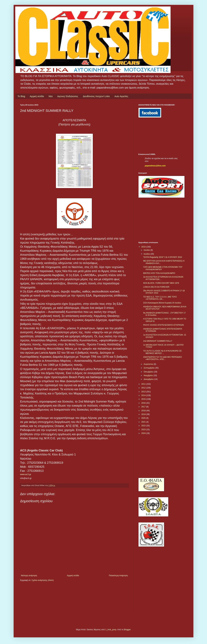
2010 (144, 247)
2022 (144, 426)
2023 (144, 430)
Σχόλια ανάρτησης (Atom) (43, 580)
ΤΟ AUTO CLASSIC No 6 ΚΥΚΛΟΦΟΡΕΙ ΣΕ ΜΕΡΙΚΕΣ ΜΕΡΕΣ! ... (162, 352)
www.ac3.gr (26, 474)
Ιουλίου (147, 254)
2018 (144, 411)
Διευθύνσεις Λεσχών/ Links (96, 96)
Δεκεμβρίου (149, 379)
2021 (144, 422)
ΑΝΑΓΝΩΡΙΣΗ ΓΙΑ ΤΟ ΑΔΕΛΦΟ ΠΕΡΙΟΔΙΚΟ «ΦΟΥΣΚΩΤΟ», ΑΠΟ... (163, 358)
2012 (144, 388)
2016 (144, 403)
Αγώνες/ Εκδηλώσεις (68, 96)
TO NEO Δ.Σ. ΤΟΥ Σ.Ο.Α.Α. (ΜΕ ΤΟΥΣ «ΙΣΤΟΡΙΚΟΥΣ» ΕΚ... (160, 298)
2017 (144, 407)
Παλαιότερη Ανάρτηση (118, 576)
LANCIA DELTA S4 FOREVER (156, 287)
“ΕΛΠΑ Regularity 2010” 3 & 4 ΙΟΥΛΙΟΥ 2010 (163, 257)
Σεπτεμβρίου (149, 368)
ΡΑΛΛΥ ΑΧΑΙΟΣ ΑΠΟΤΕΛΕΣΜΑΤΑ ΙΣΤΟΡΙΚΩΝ (164, 325)
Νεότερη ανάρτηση (29, 576)
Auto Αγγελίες (121, 96)
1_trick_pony (111, 630)
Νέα (51, 96)
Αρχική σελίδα (37, 96)
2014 (144, 395)
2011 (144, 384)
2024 (144, 433)
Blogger (127, 630)
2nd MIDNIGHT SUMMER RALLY (158, 341)
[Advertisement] (153, 135)
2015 (144, 399)
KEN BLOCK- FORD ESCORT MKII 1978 (161, 283)
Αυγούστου (149, 364)
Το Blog (21, 96)
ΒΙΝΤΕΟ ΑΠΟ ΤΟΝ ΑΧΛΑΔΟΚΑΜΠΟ (159, 273)
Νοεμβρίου (149, 375)
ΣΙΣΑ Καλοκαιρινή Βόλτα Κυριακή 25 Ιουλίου (162, 303)
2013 (144, 392)
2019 (144, 414)
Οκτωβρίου (149, 372)
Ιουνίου (147, 250)
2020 (144, 418)
